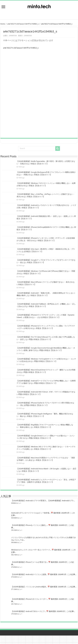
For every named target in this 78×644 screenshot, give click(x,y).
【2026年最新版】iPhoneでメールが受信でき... (30, 562)
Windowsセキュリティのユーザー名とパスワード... (31, 550)
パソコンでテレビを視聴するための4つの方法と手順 (32, 537)
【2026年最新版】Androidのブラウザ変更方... (29, 500)
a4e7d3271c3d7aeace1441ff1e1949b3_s (23, 24)
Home (3, 24)
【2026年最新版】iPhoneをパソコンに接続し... (30, 525)
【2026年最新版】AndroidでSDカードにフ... (29, 611)
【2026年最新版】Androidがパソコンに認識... (29, 574)
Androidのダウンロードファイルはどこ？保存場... (31, 513)
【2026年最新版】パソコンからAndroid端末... (29, 587)
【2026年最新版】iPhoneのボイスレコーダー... (30, 599)
